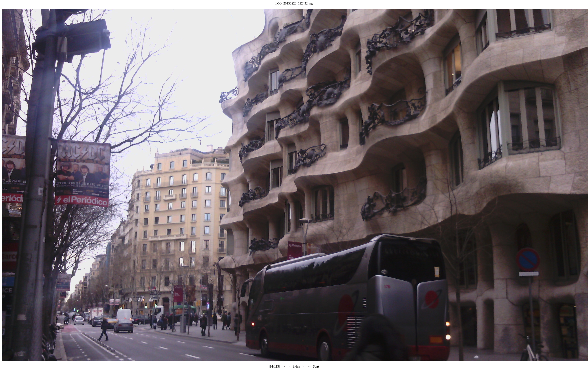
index (296, 366)
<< (284, 366)
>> (309, 366)
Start (316, 366)
